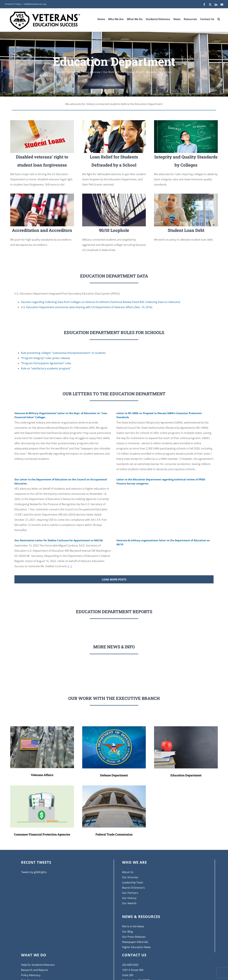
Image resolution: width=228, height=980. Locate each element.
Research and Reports (35, 970)
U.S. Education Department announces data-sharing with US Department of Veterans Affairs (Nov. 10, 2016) (87, 307)
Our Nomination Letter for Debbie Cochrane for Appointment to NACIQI (59, 540)
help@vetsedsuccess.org (35, 4)
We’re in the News (133, 926)
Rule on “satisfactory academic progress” (46, 368)
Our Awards (129, 903)
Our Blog (127, 932)
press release (61, 358)
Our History (129, 898)
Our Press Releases (134, 937)
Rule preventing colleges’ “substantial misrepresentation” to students (63, 353)
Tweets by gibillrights (34, 872)
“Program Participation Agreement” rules (46, 363)
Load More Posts (114, 580)
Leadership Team (133, 882)
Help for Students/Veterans (38, 965)
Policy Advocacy (31, 975)
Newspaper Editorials (135, 942)
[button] (219, 18)
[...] (69, 566)
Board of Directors (133, 888)
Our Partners (130, 893)
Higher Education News (136, 947)
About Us (128, 872)
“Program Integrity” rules (36, 358)
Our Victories (130, 877)
